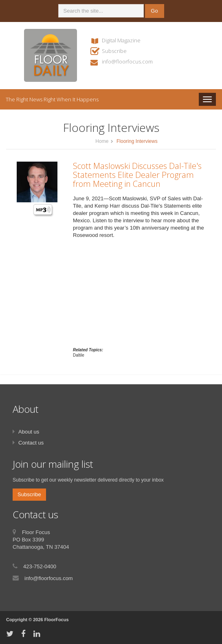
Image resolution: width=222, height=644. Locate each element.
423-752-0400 (40, 566)
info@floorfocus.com (127, 61)
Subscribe (114, 51)
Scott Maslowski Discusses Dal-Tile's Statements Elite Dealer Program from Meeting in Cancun (137, 175)
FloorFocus (57, 620)
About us (29, 432)
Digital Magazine (121, 40)
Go (154, 11)
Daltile (79, 355)
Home (102, 141)
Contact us (31, 443)
